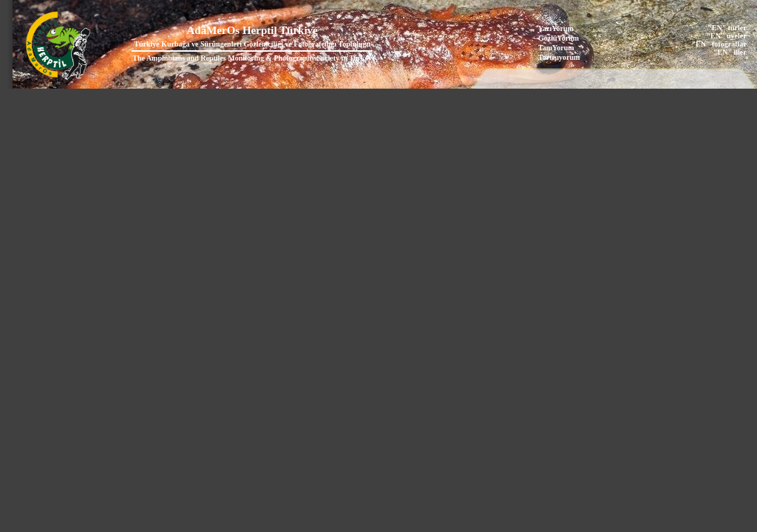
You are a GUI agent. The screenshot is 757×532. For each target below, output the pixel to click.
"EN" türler (727, 28)
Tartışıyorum (559, 57)
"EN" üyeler (727, 36)
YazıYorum (556, 28)
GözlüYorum (559, 38)
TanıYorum (556, 48)
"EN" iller (730, 52)
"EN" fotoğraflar (719, 44)
